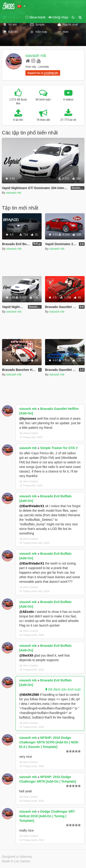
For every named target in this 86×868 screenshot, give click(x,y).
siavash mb (36, 56)
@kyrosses (28, 419)
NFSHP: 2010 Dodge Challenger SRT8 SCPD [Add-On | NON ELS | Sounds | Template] (49, 742)
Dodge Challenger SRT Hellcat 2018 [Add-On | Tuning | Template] (47, 816)
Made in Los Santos (16, 861)
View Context (29, 433)
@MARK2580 (29, 695)
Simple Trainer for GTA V (59, 448)
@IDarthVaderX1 (32, 506)
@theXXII (26, 655)
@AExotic (27, 612)
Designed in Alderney (17, 857)
